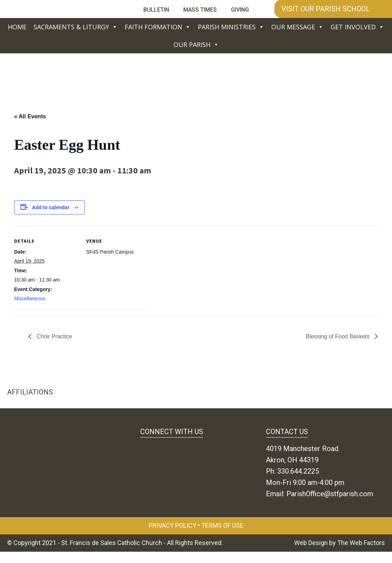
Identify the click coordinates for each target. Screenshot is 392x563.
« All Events (30, 116)
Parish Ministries (231, 27)
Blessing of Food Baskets (338, 336)
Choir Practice (54, 336)
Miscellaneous (30, 298)
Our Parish (196, 45)
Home (17, 27)
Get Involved (357, 27)
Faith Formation (158, 27)
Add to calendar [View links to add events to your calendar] (51, 207)
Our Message (297, 27)
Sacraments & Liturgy (76, 27)
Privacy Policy (173, 525)
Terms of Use (222, 525)
